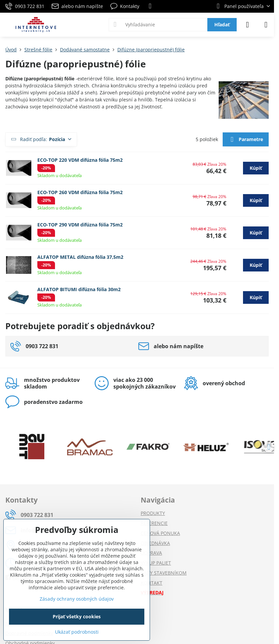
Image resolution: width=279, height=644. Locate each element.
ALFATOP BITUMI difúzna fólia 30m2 (79, 289)
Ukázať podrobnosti (77, 632)
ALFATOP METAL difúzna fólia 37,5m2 (80, 257)
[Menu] (266, 25)
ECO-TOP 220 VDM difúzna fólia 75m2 (80, 160)
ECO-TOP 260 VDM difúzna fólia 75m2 (80, 192)
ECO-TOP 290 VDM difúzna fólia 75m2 (80, 225)
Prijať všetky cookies (77, 616)
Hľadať (222, 25)
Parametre (245, 140)
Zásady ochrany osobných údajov (77, 599)
